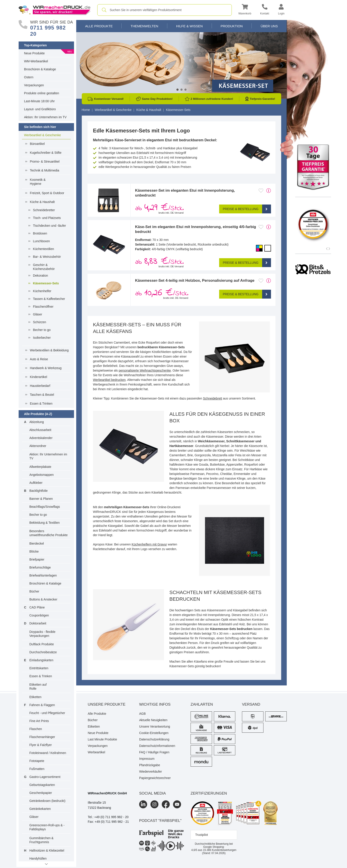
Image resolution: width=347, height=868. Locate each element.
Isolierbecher (42, 338)
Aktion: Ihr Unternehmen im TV (45, 117)
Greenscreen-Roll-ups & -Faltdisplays (47, 827)
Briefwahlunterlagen (43, 575)
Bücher (34, 591)
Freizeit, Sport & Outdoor (47, 193)
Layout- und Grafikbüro (40, 109)
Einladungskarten (41, 660)
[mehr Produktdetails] (269, 191)
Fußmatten (37, 769)
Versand (251, 704)
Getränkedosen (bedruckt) (48, 801)
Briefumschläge (40, 567)
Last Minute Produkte (102, 739)
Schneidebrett (212, 398)
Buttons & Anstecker (43, 599)
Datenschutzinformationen (157, 746)
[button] (245, 10)
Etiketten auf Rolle (38, 687)
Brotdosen (40, 233)
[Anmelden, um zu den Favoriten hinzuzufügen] (261, 191)
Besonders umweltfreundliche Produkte (49, 533)
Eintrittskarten (39, 668)
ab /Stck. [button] (159, 208)
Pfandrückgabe (150, 765)
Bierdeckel (37, 543)
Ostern (29, 77)
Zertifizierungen (209, 793)
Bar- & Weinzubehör (47, 257)
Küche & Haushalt (42, 202)
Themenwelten (144, 26)
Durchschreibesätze (43, 652)
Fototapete (37, 761)
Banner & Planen (41, 499)
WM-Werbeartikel (36, 61)
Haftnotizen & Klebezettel (47, 850)
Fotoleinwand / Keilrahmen (48, 753)
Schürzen (40, 322)
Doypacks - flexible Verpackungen (43, 634)
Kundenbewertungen (220, 850)
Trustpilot (202, 835)
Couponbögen (39, 615)
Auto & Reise (39, 359)
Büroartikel (37, 144)
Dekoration (41, 276)
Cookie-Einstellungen (154, 733)
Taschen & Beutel (42, 395)
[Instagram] (154, 804)
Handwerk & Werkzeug (46, 368)
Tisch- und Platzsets (47, 218)
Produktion (232, 26)
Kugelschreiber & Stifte (46, 153)
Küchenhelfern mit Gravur (149, 544)
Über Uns (269, 26)
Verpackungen (34, 85)
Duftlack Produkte (42, 644)
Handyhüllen (38, 858)
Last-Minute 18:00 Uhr (40, 101)
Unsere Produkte (107, 704)
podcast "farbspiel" (160, 821)
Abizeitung (37, 422)
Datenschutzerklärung (154, 739)
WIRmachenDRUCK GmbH (107, 793)
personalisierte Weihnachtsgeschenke (145, 370)
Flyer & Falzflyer (41, 745)
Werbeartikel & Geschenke (43, 135)
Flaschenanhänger (42, 737)
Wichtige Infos (155, 704)
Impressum (147, 759)
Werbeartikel (96, 752)
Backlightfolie (39, 491)
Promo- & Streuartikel (45, 161)
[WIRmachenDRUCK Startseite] (55, 10)
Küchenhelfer (42, 291)
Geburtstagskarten (42, 785)
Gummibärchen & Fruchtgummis (42, 840)
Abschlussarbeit (40, 430)
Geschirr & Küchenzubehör (44, 267)
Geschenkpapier (41, 793)
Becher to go (42, 330)
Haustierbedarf (40, 386)
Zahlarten (202, 704)
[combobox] (165, 10)
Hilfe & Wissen (189, 26)
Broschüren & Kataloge (40, 69)
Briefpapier (37, 559)
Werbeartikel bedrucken (109, 380)
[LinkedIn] (143, 804)
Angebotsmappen (42, 475)
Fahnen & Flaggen (42, 705)
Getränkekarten (40, 809)
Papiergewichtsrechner (155, 778)
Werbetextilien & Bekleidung (49, 350)
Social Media (152, 793)
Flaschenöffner (43, 307)
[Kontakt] (265, 10)
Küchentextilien (44, 249)
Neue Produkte (34, 53)
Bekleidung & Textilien (45, 523)
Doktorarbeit (38, 623)
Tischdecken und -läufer (50, 226)
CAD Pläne (37, 607)
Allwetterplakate (40, 467)
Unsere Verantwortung (155, 726)
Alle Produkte (99, 26)
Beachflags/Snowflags (45, 507)
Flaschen (36, 729)
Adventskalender (41, 438)
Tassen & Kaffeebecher (49, 299)
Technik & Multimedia (45, 170)
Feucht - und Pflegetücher (47, 713)
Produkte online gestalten (42, 93)
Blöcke (34, 551)
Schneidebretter (44, 210)
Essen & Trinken (41, 403)
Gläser (38, 314)
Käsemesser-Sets (46, 283)
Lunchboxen (41, 241)
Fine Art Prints (39, 721)
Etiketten (35, 697)
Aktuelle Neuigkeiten (153, 720)
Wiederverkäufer (151, 772)
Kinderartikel (39, 377)
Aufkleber (36, 483)
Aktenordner (38, 446)
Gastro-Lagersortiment (45, 777)
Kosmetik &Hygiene (38, 182)
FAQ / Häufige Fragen (154, 752)
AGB (142, 714)
